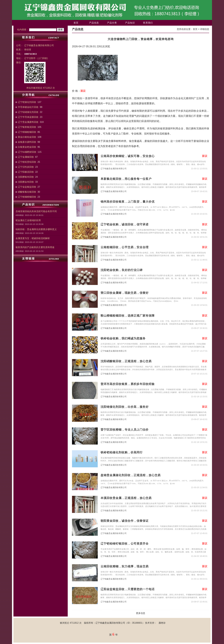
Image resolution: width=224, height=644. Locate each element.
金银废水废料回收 (27, 142)
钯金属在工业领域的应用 (28, 220)
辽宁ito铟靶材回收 (27, 152)
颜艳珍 (162, 623)
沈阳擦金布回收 (26, 182)
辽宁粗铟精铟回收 (27, 197)
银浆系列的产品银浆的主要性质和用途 (35, 247)
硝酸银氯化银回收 (27, 192)
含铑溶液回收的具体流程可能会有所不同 (36, 211)
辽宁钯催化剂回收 (27, 102)
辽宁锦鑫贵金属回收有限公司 (114, 169)
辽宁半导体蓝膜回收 (28, 117)
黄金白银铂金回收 (27, 137)
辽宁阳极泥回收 (26, 172)
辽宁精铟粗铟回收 (27, 132)
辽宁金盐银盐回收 (27, 187)
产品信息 (94, 23)
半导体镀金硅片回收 (28, 107)
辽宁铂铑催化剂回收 (28, 112)
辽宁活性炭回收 (26, 167)
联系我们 (148, 23)
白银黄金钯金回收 (27, 147)
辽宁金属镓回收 (26, 157)
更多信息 (141, 613)
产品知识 (130, 23)
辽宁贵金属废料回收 (28, 122)
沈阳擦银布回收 (26, 177)
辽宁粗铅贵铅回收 (27, 162)
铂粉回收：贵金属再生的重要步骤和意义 (36, 229)
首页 (76, 23)
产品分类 (112, 23)
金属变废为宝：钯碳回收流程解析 (33, 238)
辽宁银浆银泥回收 (27, 127)
